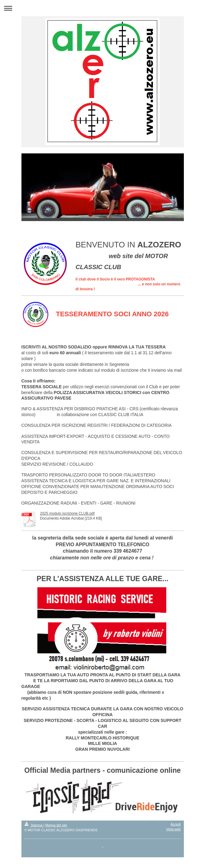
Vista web (173, 829)
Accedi (175, 824)
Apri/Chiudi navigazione (102, 8)
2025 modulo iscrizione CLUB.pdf (67, 513)
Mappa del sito (56, 825)
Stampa (34, 825)
